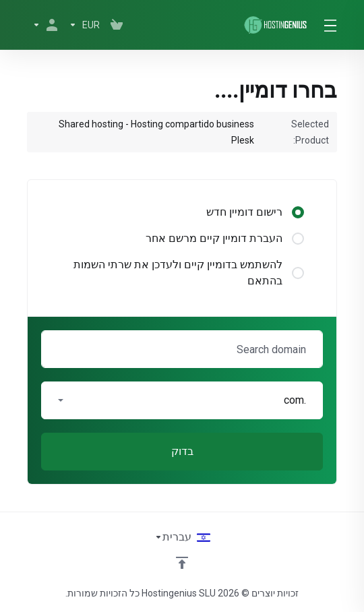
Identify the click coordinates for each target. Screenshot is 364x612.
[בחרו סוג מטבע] (84, 25)
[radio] (298, 212)
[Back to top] (182, 563)
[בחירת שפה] (182, 537)
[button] (182, 400)
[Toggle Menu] (332, 25)
